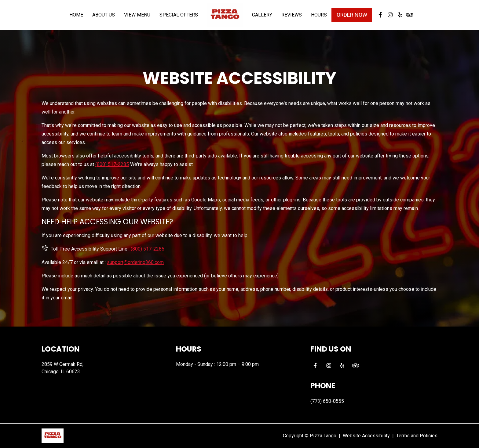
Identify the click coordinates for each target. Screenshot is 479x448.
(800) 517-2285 (112, 164)
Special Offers (179, 18)
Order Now (352, 18)
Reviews (292, 18)
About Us (104, 18)
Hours (319, 18)
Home (76, 18)
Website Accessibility (366, 436)
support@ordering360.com (135, 262)
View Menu (137, 18)
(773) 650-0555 (327, 401)
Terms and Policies (417, 436)
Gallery (262, 18)
